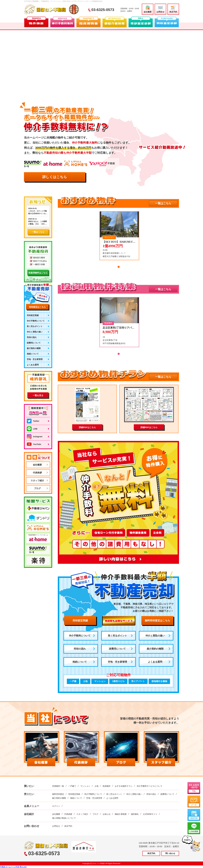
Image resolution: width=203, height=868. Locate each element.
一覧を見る (38, 395)
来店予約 (173, 9)
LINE (32, 429)
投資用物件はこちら (38, 273)
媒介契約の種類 (155, 649)
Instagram (35, 437)
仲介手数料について (80, 636)
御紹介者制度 (121, 814)
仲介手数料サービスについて (150, 786)
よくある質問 (155, 662)
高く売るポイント (117, 636)
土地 (96, 786)
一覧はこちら (163, 203)
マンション (85, 786)
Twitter (33, 421)
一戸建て (72, 786)
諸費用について (117, 649)
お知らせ (107, 814)
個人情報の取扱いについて (64, 818)
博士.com (23, 867)
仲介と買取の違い (155, 636)
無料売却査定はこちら (157, 621)
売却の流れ (80, 649)
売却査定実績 (80, 621)
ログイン (56, 806)
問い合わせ (170, 853)
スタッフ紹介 (37, 481)
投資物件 (107, 786)
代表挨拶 (37, 473)
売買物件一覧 (58, 786)
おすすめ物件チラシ (124, 786)
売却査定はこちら (37, 307)
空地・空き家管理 (117, 662)
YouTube (34, 444)
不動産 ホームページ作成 (10, 867)
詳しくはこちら (55, 177)
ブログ (37, 488)
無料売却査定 (58, 794)
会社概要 (148, 9)
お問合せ (160, 9)
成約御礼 (135, 814)
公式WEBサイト (150, 814)
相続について (80, 662)
